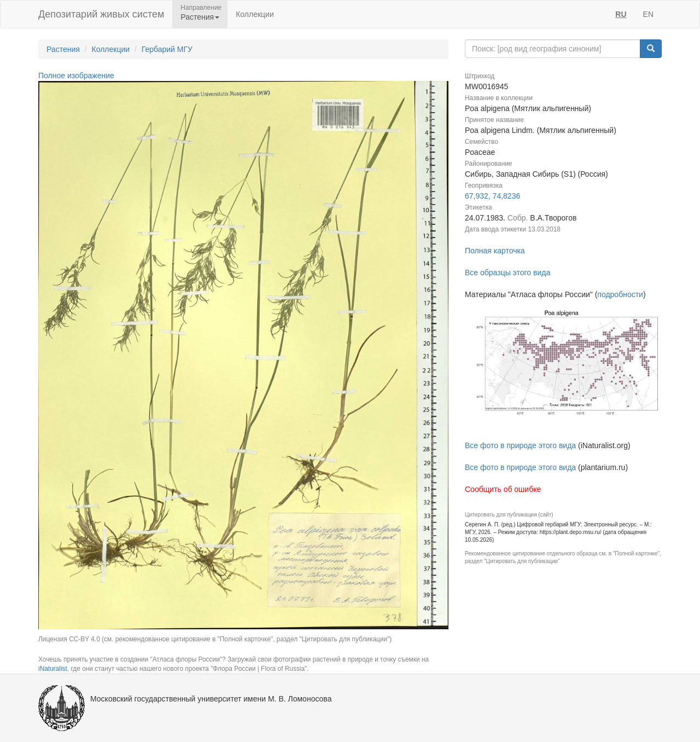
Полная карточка (495, 251)
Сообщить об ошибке (503, 489)
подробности (620, 294)
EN (648, 14)
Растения (63, 49)
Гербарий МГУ (167, 49)
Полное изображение (76, 76)
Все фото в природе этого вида (520, 445)
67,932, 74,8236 (492, 196)
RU (621, 14)
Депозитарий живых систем (101, 14)
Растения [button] (200, 17)
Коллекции (255, 14)
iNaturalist (53, 669)
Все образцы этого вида (507, 273)
